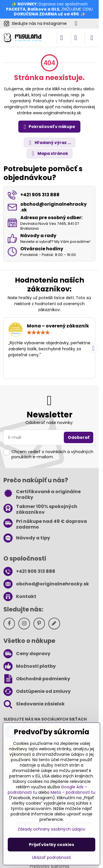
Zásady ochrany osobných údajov (51, 829)
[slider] (38, 333)
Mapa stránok (49, 154)
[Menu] (92, 38)
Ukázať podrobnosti (51, 858)
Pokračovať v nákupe (48, 127)
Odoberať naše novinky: (49, 423)
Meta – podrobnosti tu (73, 792)
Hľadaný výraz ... (49, 143)
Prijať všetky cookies (51, 845)
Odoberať (79, 437)
